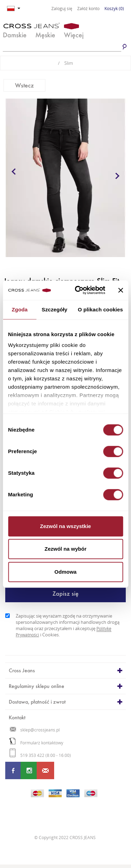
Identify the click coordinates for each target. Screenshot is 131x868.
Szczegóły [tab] (54, 309)
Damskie (15, 35)
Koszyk (114, 9)
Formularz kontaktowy (36, 743)
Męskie (45, 35)
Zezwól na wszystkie (66, 526)
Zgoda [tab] (20, 309)
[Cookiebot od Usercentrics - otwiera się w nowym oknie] (78, 290)
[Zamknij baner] (121, 290)
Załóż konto (88, 9)
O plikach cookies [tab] (100, 309)
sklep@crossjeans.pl (35, 730)
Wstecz (24, 85)
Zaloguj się (62, 9)
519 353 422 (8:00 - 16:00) (40, 755)
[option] (65, 178)
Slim (65, 63)
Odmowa (65, 572)
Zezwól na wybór (65, 549)
